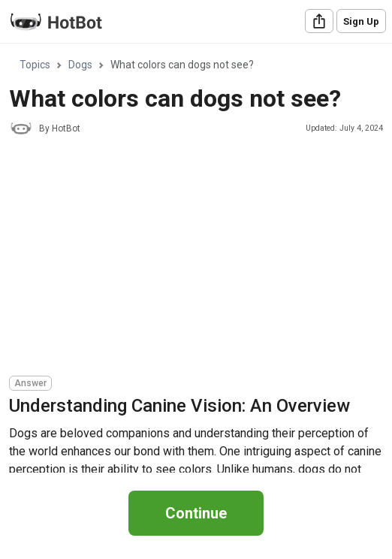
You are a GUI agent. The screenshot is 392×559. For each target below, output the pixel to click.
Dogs (80, 65)
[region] (196, 259)
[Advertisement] (201, 258)
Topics (35, 65)
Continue (196, 513)
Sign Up (361, 21)
